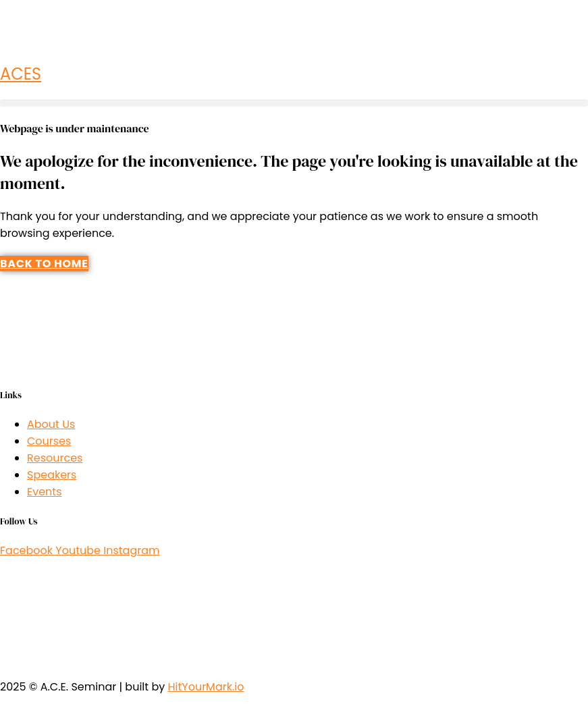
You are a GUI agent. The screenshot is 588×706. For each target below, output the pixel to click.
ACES (21, 74)
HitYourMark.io (206, 687)
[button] (294, 103)
